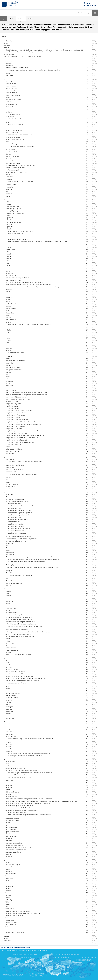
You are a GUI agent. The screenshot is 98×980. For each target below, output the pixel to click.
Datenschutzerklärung (41, 950)
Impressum (30, 950)
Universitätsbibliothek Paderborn (15, 950)
